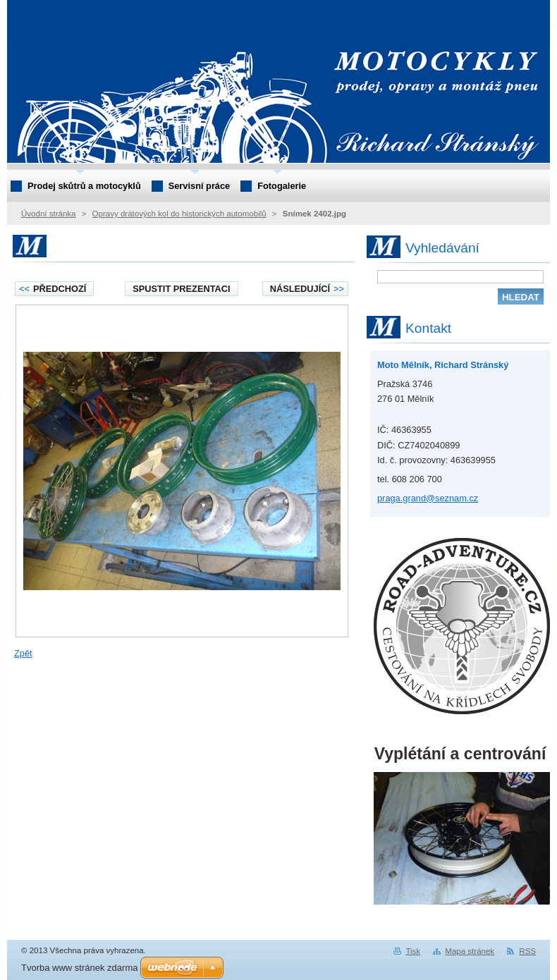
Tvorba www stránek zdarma (79, 968)
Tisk (413, 951)
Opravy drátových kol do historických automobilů (179, 214)
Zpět (23, 653)
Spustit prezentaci (181, 289)
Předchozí (53, 289)
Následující (307, 289)
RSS (527, 951)
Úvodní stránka (48, 214)
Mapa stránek (470, 951)
